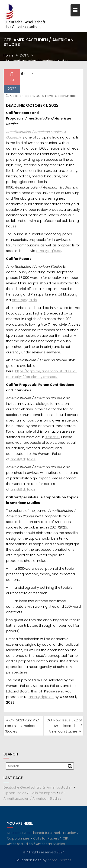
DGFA (40, 96)
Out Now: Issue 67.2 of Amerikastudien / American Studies (64, 726)
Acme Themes (60, 860)
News (49, 96)
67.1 (52, 438)
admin (28, 74)
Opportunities (65, 96)
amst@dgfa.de (49, 252)
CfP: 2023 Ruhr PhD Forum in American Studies (22, 726)
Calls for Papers (22, 96)
